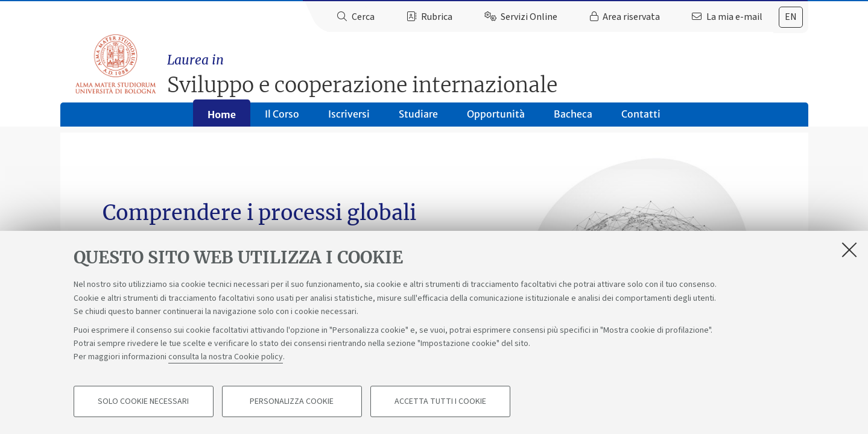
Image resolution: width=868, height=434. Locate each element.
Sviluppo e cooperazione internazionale (489, 70)
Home (222, 119)
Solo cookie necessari (143, 401)
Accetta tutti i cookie (440, 401)
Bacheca (573, 118)
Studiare (418, 118)
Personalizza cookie (292, 401)
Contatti (641, 118)
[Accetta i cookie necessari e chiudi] (849, 250)
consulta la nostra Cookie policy (226, 357)
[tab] (791, 17)
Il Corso (282, 118)
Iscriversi (349, 118)
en (791, 17)
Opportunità (496, 118)
